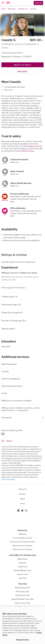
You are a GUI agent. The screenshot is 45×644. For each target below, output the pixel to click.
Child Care (23, 566)
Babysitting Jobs (23, 588)
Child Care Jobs (22, 595)
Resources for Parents (23, 545)
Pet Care (23, 578)
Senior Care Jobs (23, 603)
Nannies (23, 563)
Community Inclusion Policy (22, 542)
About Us (23, 489)
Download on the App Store (23, 520)
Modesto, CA (23, 9)
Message (22, 71)
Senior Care (22, 574)
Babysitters (12, 9)
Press (23, 503)
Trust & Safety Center (24, 151)
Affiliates (22, 534)
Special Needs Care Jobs (23, 599)
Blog (23, 499)
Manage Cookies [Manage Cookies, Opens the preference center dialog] (22, 640)
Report (7, 441)
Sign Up (38, 3)
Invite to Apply (22, 65)
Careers (22, 494)
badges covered (34, 146)
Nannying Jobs (23, 591)
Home (3, 9)
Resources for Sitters (23, 549)
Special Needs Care (22, 570)
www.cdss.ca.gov (8, 479)
